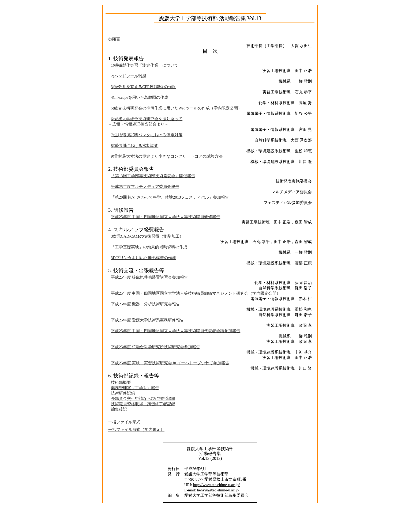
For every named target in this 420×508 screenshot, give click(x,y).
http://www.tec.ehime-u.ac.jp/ (216, 485)
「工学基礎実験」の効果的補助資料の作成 (149, 247)
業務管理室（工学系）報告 (135, 388)
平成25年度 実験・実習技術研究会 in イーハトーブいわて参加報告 (170, 363)
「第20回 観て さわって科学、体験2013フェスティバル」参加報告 (170, 197)
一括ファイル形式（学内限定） (136, 430)
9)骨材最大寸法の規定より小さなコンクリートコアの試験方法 (167, 156)
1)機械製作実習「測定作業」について (145, 65)
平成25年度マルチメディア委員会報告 (145, 187)
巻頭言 (114, 39)
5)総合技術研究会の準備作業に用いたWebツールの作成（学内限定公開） (176, 108)
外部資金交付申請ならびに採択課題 (143, 399)
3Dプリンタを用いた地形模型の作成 (143, 258)
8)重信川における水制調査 (135, 146)
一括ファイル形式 (124, 422)
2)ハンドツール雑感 (129, 76)
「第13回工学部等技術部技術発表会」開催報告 (153, 176)
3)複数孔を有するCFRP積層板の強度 (143, 87)
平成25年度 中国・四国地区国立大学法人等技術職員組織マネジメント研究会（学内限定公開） (196, 293)
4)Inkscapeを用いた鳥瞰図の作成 (140, 97)
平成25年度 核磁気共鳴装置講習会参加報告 (149, 277)
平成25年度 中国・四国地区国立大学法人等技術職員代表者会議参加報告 (176, 331)
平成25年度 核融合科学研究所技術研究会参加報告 (155, 347)
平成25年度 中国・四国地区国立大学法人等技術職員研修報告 (166, 217)
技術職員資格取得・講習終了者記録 (143, 404)
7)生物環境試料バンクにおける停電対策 (147, 135)
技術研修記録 (123, 393)
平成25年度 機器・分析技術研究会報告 (145, 304)
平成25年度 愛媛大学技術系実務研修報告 (147, 320)
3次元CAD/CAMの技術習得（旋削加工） (147, 236)
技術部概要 (121, 382)
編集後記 (119, 409)
